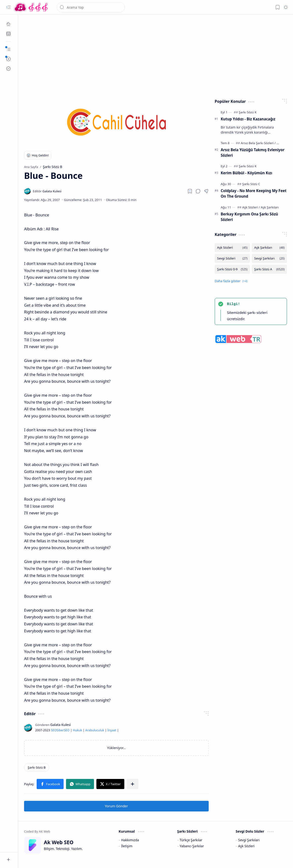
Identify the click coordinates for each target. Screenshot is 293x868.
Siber (60, 730)
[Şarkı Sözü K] (248, 112)
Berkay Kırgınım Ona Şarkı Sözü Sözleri (249, 217)
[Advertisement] (156, 55)
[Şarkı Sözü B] (37, 767)
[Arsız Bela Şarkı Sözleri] (258, 143)
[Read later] (190, 191)
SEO (54, 730)
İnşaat (112, 730)
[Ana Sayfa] (8, 24)
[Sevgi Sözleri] (232, 258)
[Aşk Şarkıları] (270, 207)
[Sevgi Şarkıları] (269, 258)
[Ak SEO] (8, 34)
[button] (8, 7)
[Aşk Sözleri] (251, 207)
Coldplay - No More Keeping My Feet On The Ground (254, 193)
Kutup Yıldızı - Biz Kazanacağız (248, 119)
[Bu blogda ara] (91, 7)
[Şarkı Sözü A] (269, 269)
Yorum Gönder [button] (116, 806)
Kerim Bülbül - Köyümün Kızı (246, 173)
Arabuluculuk (95, 730)
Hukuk (77, 730)
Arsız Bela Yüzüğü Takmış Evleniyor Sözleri (253, 152)
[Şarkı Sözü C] (251, 184)
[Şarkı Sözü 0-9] (232, 269)
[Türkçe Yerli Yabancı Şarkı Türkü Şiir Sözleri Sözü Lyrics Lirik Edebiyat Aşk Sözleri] (31, 7)
